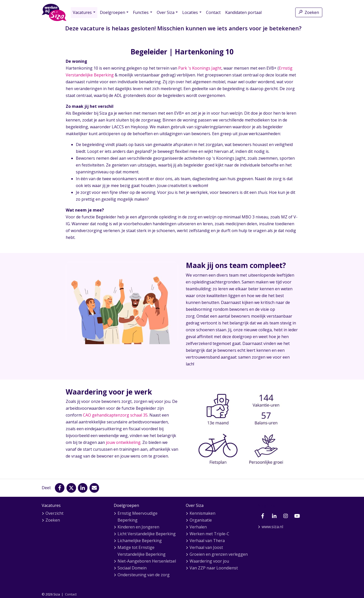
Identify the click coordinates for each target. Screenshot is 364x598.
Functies (141, 12)
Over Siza (166, 12)
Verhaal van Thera (207, 541)
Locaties (190, 12)
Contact (213, 12)
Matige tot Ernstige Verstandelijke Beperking (142, 551)
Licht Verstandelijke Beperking (147, 534)
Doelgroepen (112, 12)
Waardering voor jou (209, 561)
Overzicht (54, 513)
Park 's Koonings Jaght (200, 68)
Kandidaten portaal (243, 12)
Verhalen (198, 527)
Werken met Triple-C (209, 534)
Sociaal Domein (132, 568)
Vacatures (82, 12)
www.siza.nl (272, 527)
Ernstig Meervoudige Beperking (138, 517)
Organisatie (201, 520)
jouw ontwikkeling (123, 442)
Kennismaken (202, 513)
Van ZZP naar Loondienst (214, 568)
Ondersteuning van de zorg (144, 575)
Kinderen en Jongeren (138, 527)
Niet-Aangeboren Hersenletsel (147, 561)
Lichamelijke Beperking (140, 541)
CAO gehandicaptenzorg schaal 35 (115, 415)
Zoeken (309, 12)
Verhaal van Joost (206, 547)
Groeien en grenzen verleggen (219, 554)
